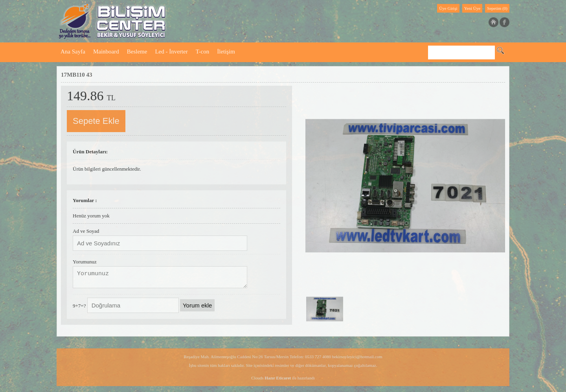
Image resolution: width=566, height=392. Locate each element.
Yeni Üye (472, 8)
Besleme (137, 52)
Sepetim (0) (497, 8)
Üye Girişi (448, 8)
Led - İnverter (171, 52)
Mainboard (106, 52)
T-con (202, 52)
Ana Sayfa (73, 52)
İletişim (226, 52)
